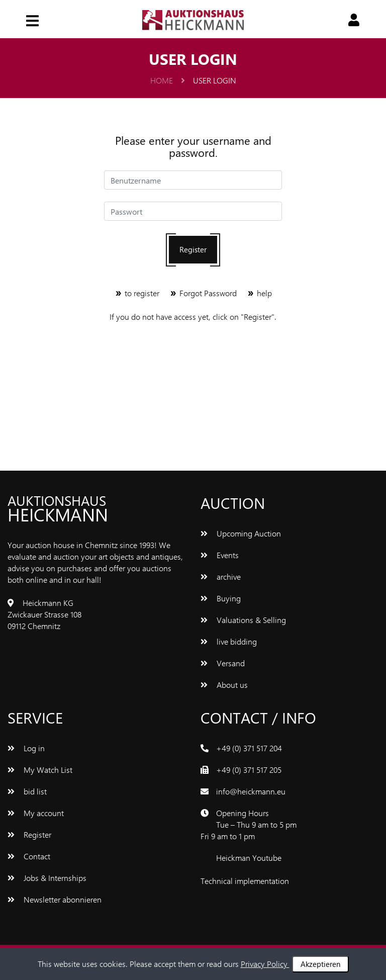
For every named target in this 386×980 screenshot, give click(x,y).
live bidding (229, 641)
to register (138, 293)
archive (221, 576)
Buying (221, 598)
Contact (29, 856)
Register (193, 249)
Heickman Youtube (249, 858)
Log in (26, 748)
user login (215, 80)
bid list (27, 791)
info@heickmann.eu (251, 791)
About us (224, 685)
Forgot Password (204, 293)
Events (220, 555)
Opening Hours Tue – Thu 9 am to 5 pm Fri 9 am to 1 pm (249, 824)
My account (36, 813)
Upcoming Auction (241, 533)
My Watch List (40, 770)
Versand (223, 663)
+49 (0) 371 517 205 (249, 770)
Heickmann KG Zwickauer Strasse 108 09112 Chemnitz (44, 614)
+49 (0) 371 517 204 (249, 748)
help (259, 293)
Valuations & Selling (243, 620)
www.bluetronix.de (323, 881)
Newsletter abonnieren (55, 899)
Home (168, 80)
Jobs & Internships (47, 878)
